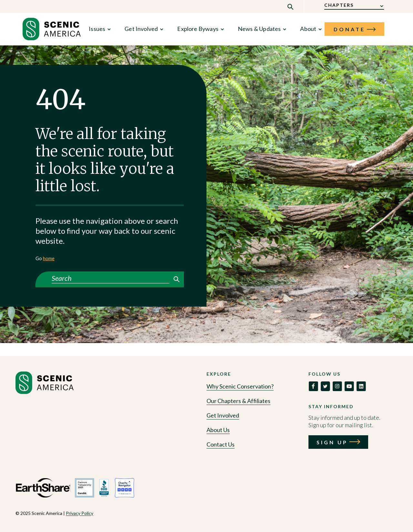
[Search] (111, 278)
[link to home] (52, 29)
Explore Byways (198, 29)
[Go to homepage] (45, 392)
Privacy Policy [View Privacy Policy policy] (80, 513)
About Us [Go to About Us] (218, 430)
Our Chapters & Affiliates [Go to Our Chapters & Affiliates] (238, 401)
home (49, 258)
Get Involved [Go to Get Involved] (223, 415)
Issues (97, 29)
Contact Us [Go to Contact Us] (221, 444)
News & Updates (259, 29)
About (308, 29)
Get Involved (141, 29)
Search (176, 279)
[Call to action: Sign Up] (338, 442)
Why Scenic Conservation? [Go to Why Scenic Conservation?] (240, 386)
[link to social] (313, 386)
